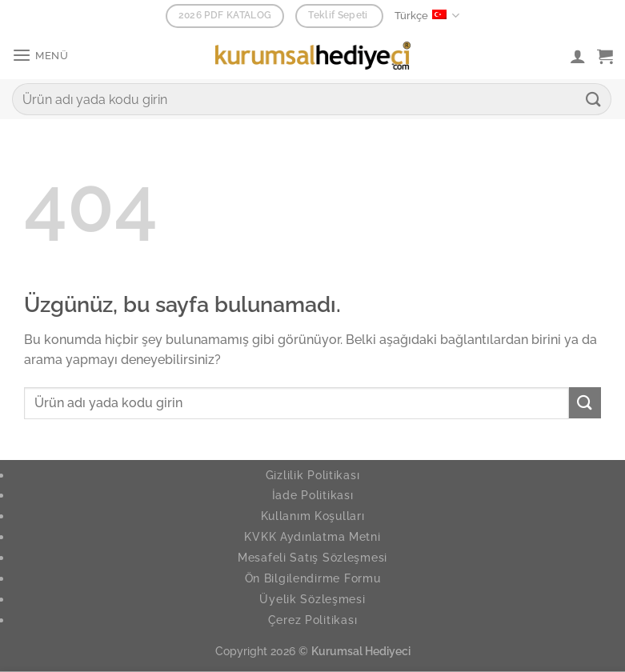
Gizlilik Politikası (313, 475)
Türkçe (427, 16)
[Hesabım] (578, 56)
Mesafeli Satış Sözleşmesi (312, 557)
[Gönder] (594, 99)
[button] (40, 56)
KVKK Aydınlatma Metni (312, 536)
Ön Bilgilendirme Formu (313, 578)
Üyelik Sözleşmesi (312, 599)
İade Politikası (313, 495)
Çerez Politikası (313, 620)
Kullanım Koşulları (313, 516)
